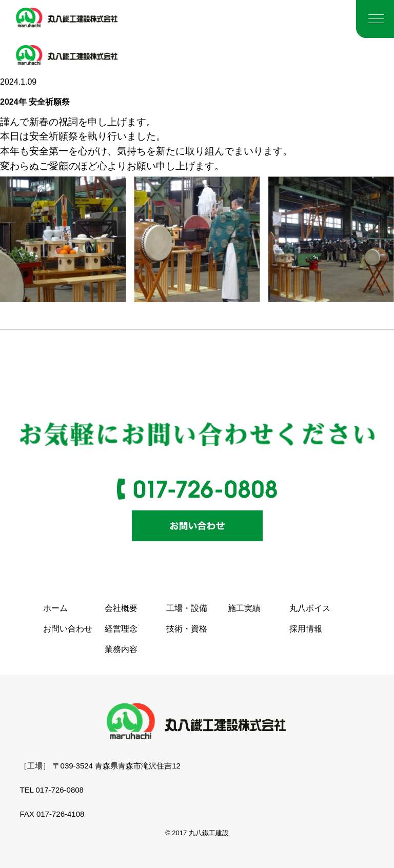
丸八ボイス (310, 608)
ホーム (55, 608)
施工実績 (244, 608)
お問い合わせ (68, 629)
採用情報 (306, 629)
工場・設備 (187, 608)
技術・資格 (187, 629)
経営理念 (121, 629)
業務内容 (121, 649)
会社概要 (121, 608)
